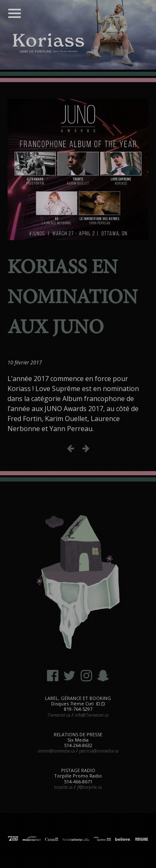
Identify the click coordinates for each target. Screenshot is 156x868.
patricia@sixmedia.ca (99, 751)
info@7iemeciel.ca (92, 715)
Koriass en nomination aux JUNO (73, 299)
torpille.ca (63, 787)
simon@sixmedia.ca (56, 751)
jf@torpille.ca (89, 787)
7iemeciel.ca (59, 715)
